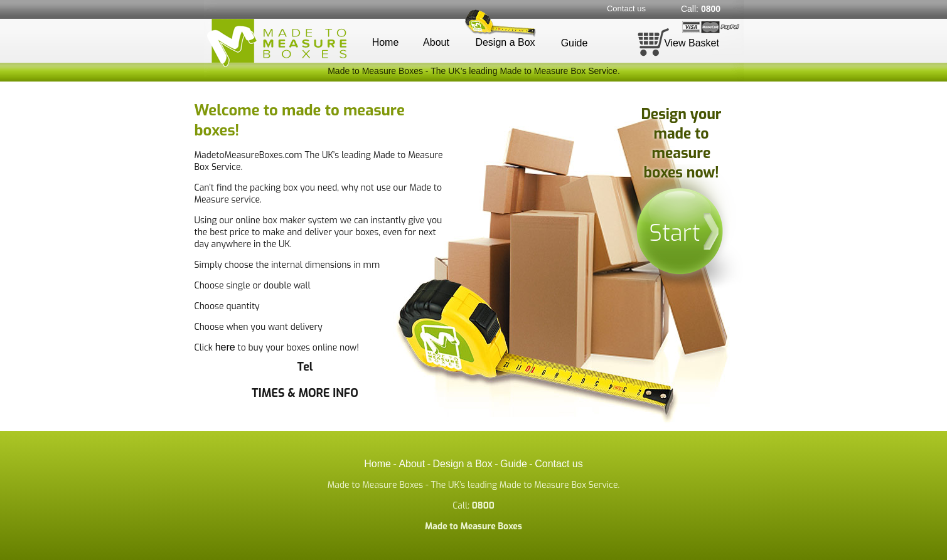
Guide (575, 43)
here (225, 347)
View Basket (692, 43)
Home (386, 42)
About (436, 42)
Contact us (626, 8)
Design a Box (505, 42)
